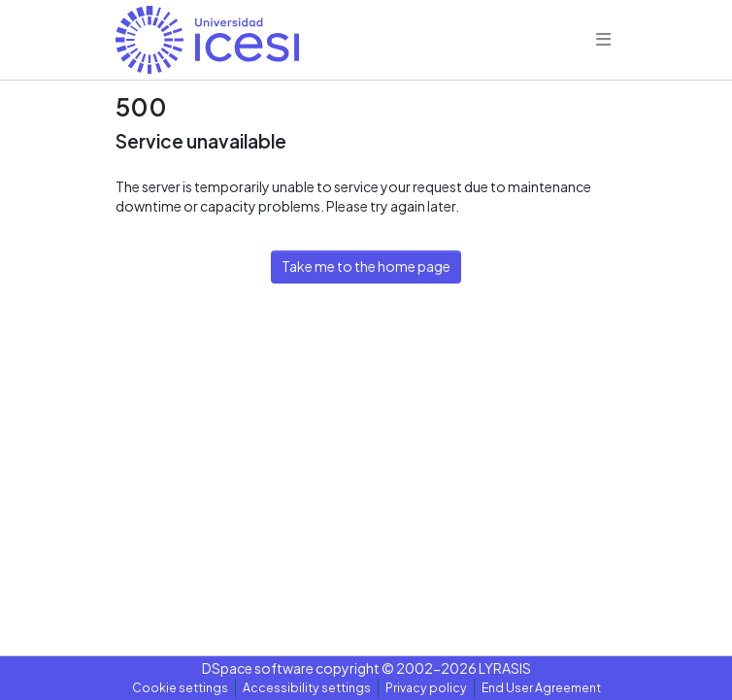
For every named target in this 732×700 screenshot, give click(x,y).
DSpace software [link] (258, 668)
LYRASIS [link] (505, 668)
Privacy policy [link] (426, 687)
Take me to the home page (366, 266)
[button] (207, 40)
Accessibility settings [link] (307, 687)
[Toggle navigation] (604, 40)
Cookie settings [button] (180, 687)
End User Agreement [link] (541, 687)
